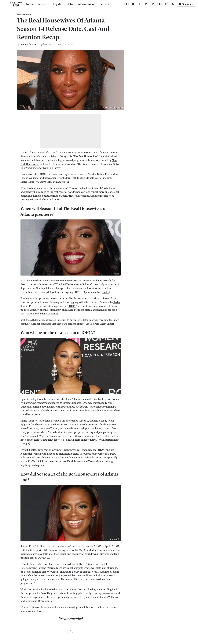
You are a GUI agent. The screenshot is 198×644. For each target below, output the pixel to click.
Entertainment (86, 4)
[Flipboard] (146, 4)
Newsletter (186, 4)
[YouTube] (133, 4)
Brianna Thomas (28, 44)
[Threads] (166, 4)
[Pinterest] (153, 4)
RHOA (72, 306)
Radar (117, 302)
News (29, 4)
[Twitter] (140, 4)
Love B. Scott (28, 450)
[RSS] (173, 4)
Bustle (105, 292)
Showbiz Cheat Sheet (101, 324)
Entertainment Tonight (33, 568)
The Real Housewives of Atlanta (39, 153)
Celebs (69, 4)
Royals (57, 4)
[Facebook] (127, 4)
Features (104, 4)
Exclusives (43, 4)
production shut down (84, 554)
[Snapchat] (159, 4)
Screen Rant (109, 298)
